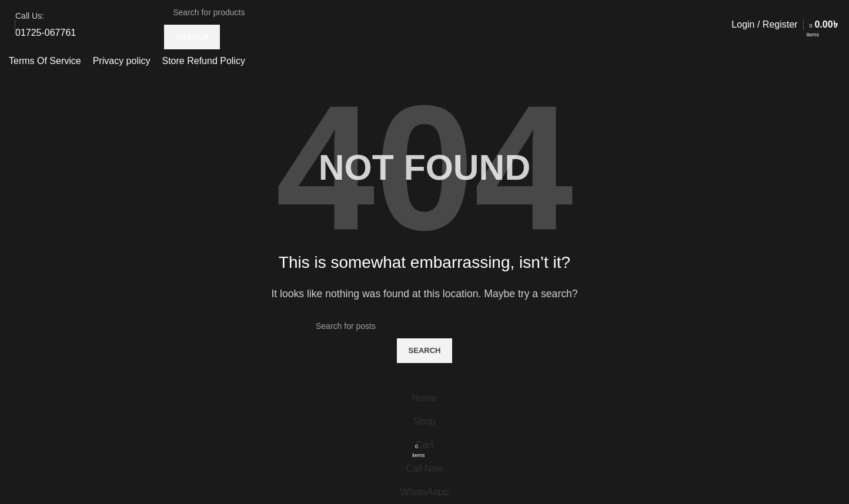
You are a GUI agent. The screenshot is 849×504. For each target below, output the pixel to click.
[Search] (253, 12)
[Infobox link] (46, 25)
